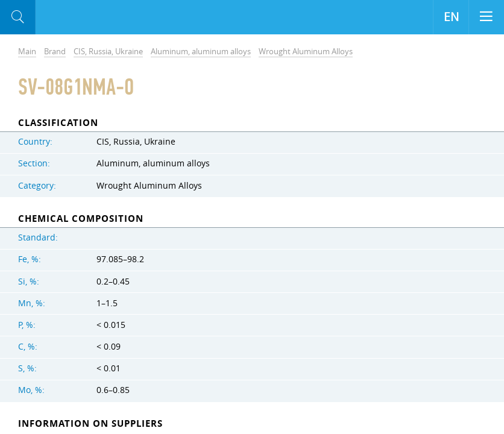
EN (451, 17)
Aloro (85, 17)
